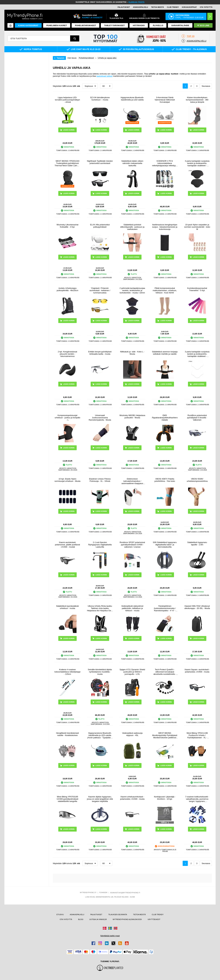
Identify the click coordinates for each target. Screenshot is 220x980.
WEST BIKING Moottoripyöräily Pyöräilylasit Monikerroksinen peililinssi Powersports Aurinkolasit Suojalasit (165, 735)
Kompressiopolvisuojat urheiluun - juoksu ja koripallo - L (67, 418)
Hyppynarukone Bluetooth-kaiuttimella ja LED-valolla (132, 99)
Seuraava (206, 86)
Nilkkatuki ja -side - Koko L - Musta (132, 353)
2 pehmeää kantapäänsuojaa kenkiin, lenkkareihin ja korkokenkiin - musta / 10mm (132, 290)
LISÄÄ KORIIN (134, 130)
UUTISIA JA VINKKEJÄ (98, 919)
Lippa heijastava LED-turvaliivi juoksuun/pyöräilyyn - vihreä (67, 100)
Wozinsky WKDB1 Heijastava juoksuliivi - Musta (132, 416)
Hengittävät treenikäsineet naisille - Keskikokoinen (67, 734)
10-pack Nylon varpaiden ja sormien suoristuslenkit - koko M (197, 227)
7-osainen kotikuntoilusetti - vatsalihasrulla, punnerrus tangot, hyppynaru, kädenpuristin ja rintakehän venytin (197, 799)
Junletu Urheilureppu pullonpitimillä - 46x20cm (67, 289)
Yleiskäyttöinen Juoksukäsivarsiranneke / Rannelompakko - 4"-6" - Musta (165, 608)
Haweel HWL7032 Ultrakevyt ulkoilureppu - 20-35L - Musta (197, 607)
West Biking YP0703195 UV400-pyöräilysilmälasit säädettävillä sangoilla (67, 799)
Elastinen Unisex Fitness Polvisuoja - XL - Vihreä (100, 480)
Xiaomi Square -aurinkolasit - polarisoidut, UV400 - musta (197, 671)
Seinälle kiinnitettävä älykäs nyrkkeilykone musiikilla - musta (100, 672)
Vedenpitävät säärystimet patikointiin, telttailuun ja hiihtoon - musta (132, 608)
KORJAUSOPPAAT (189, 7)
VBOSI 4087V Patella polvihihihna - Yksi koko (165, 480)
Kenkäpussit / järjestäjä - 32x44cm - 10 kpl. (165, 798)
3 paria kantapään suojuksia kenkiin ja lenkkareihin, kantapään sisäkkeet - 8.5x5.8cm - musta (197, 163)
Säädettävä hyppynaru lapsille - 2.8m (197, 543)
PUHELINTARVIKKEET (86, 25)
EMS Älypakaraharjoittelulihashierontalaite (165, 418)
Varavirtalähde (180, 25)
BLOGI (81, 919)
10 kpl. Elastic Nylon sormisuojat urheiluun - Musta (67, 480)
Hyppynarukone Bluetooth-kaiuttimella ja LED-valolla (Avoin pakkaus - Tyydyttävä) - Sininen (100, 735)
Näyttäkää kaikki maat (110, 936)
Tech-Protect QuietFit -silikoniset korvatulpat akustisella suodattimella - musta (165, 672)
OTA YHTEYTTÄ (206, 7)
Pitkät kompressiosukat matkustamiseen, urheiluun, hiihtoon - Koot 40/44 (165, 290)
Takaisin (61, 58)
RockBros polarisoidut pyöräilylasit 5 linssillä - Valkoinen (197, 418)
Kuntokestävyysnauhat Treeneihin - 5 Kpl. (197, 289)
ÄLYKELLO (158, 25)
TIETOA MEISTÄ (157, 7)
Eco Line (203, 25)
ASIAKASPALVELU (141, 7)
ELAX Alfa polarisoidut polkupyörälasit (100, 226)
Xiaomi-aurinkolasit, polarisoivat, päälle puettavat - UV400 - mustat (67, 545)
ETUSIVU (60, 915)
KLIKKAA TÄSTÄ (136, 2)
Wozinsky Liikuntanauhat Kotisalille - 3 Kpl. (68, 226)
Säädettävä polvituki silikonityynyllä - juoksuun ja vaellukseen (132, 227)
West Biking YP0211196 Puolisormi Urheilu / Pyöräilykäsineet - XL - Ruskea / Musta (197, 735)
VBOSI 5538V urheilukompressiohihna (197, 480)
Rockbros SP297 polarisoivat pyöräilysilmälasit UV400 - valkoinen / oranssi (132, 545)
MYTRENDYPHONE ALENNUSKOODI (127, 919)
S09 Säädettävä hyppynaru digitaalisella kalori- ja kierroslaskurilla (165, 545)
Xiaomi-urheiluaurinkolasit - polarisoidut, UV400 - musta (132, 798)
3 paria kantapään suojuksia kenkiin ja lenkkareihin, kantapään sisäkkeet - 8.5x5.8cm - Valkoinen (197, 354)
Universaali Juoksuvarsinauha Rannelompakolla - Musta (100, 418)
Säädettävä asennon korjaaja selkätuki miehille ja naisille (165, 353)
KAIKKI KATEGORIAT (28, 25)
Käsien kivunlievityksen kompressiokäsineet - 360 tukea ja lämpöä (197, 100)
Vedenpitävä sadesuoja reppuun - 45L (132, 734)
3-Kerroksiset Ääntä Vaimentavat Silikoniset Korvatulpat (165, 100)
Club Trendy (173, 7)
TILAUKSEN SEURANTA (118, 915)
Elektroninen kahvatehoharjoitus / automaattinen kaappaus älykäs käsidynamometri (132, 481)
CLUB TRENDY (158, 915)
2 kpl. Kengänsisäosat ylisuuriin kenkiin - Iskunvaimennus (67, 354)
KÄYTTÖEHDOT (154, 919)
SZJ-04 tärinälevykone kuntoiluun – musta (100, 99)
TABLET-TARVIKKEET (114, 25)
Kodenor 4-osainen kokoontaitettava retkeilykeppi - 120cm (67, 672)
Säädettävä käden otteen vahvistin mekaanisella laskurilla (132, 163)
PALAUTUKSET (124, 7)
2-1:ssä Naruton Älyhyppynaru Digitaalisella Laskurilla (100, 545)
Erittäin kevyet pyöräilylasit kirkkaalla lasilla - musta (100, 353)
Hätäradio (139, 25)
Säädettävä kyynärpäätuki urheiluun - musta (67, 607)
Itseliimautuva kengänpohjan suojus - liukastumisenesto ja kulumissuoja (165, 227)
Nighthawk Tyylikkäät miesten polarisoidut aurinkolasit (100, 162)
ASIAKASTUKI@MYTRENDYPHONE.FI (125, 893)
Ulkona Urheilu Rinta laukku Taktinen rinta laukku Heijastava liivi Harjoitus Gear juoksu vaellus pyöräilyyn (100, 608)
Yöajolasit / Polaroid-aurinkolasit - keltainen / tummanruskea (100, 290)
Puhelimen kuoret (57, 25)
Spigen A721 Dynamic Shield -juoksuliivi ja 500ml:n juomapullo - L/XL (132, 672)
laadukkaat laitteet (105, 76)
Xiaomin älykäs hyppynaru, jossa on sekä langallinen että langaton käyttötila (100, 799)
